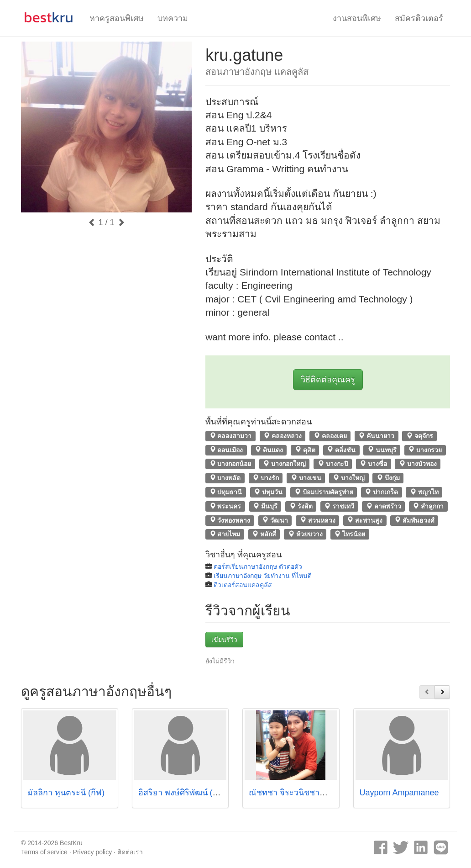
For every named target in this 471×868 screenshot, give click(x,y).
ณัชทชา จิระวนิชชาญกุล (293, 793)
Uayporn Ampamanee (399, 793)
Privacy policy (93, 852)
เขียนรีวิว (224, 640)
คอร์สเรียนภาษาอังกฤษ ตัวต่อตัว (258, 566)
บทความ (173, 18)
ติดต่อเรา (130, 852)
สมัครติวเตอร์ (419, 18)
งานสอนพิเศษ (357, 18)
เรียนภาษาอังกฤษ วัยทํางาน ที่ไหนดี (263, 576)
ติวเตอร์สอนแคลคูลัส (243, 585)
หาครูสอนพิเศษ (117, 18)
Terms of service (44, 852)
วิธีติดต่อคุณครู (328, 380)
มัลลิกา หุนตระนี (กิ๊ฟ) (66, 793)
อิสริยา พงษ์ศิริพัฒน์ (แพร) (185, 793)
